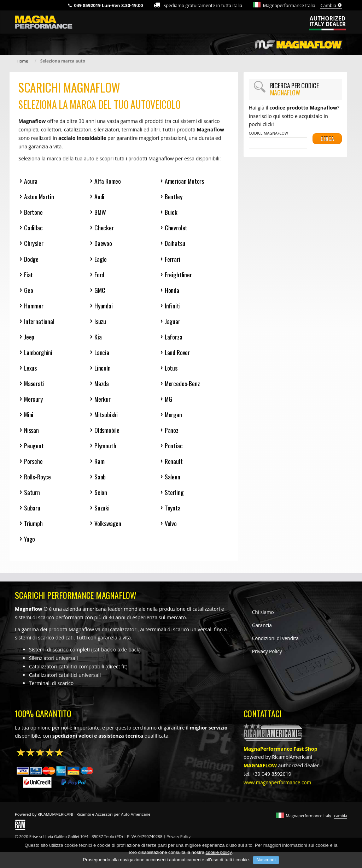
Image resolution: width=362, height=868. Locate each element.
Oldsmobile (107, 435)
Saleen (173, 482)
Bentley (174, 197)
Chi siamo (263, 620)
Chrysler (34, 244)
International (39, 324)
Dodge (31, 260)
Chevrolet (176, 228)
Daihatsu (175, 244)
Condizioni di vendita (276, 646)
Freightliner (178, 276)
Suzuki (102, 514)
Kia (98, 340)
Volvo (171, 530)
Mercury (34, 403)
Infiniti (173, 308)
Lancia (102, 356)
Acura (31, 181)
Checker (104, 228)
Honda (172, 292)
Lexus (31, 371)
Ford (99, 276)
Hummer (34, 308)
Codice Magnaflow (268, 133)
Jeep (29, 340)
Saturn (32, 498)
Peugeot (34, 451)
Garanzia (262, 633)
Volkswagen (108, 530)
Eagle (101, 260)
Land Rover (177, 356)
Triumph (33, 530)
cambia (340, 823)
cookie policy (218, 862)
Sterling (174, 498)
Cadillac (33, 228)
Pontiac (174, 451)
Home (23, 61)
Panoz (172, 435)
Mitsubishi (106, 419)
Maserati (34, 387)
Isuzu (100, 324)
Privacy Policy (267, 660)
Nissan (31, 435)
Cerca (327, 143)
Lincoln (103, 371)
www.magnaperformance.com (279, 790)
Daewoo (104, 244)
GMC (100, 292)
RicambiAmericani (293, 765)
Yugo (30, 546)
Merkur (103, 403)
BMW (100, 212)
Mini (29, 419)
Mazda (102, 387)
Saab (100, 482)
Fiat (28, 276)
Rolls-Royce (37, 482)
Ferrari (173, 260)
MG (169, 403)
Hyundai (104, 308)
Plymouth (105, 451)
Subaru (32, 514)
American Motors (185, 181)
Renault (174, 467)
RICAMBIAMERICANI (56, 822)
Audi (99, 197)
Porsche (33, 467)
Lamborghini (38, 356)
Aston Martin (39, 197)
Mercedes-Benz (183, 387)
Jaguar (173, 324)
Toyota (173, 514)
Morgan (174, 419)
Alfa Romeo (108, 181)
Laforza (174, 340)
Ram (99, 467)
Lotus (171, 371)
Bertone (34, 212)
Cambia (331, 6)
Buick (171, 212)
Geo (28, 292)
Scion (101, 498)
